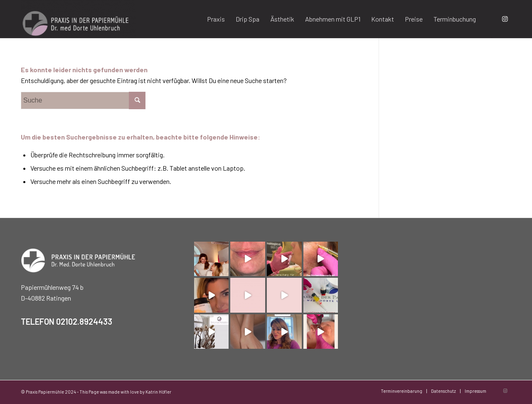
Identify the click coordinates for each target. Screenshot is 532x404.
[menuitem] (216, 19)
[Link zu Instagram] (505, 19)
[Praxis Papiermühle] (78, 19)
